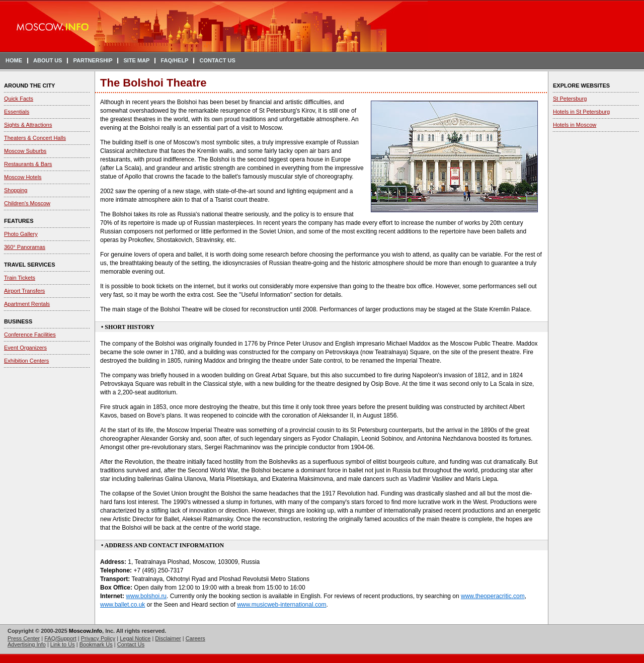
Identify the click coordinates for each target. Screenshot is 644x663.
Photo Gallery (21, 234)
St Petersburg (570, 99)
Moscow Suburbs (25, 151)
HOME (14, 60)
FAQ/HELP (174, 60)
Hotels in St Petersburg (581, 112)
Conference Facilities (30, 335)
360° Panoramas (25, 247)
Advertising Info (27, 644)
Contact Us (131, 644)
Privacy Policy (98, 638)
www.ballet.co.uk (123, 605)
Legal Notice (135, 638)
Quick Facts (19, 99)
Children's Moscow (27, 203)
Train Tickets (20, 278)
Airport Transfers (24, 291)
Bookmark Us (96, 644)
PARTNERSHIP (93, 60)
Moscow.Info (86, 631)
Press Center (24, 638)
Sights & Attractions (28, 125)
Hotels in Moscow (575, 125)
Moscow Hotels (23, 177)
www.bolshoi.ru (146, 596)
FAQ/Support (60, 638)
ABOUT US (48, 60)
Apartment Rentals (27, 304)
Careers (195, 638)
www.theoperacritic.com (493, 596)
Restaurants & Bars (28, 164)
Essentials (17, 112)
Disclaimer (168, 638)
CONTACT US (217, 60)
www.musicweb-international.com (281, 605)
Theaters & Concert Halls (35, 138)
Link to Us (63, 644)
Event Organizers (25, 348)
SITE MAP (136, 60)
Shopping (16, 190)
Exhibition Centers (26, 361)
